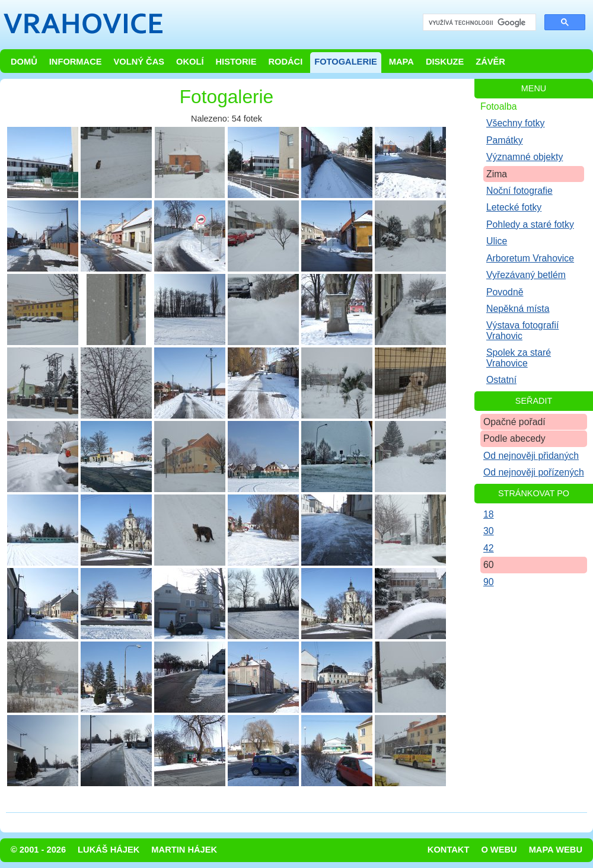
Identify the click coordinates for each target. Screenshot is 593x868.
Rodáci (285, 62)
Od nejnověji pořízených (534, 472)
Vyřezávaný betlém (526, 275)
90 (489, 582)
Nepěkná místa (518, 309)
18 (489, 514)
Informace (76, 62)
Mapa (401, 62)
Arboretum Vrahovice (530, 258)
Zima (497, 174)
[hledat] (478, 23)
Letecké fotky (514, 207)
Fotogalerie (346, 62)
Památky (505, 140)
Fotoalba (499, 106)
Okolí (190, 62)
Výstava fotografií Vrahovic (522, 330)
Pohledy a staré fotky (530, 224)
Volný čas (139, 62)
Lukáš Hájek (109, 850)
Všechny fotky (516, 123)
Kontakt (449, 850)
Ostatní (501, 380)
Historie (236, 62)
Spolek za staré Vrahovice (519, 358)
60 (489, 565)
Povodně (505, 292)
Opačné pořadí (514, 422)
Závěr (490, 62)
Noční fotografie (519, 191)
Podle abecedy (514, 438)
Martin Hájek (184, 850)
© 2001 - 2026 (38, 850)
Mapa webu (556, 850)
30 (489, 531)
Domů (24, 62)
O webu (499, 850)
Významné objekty (525, 157)
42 (489, 548)
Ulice (497, 241)
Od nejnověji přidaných (531, 456)
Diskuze (445, 62)
